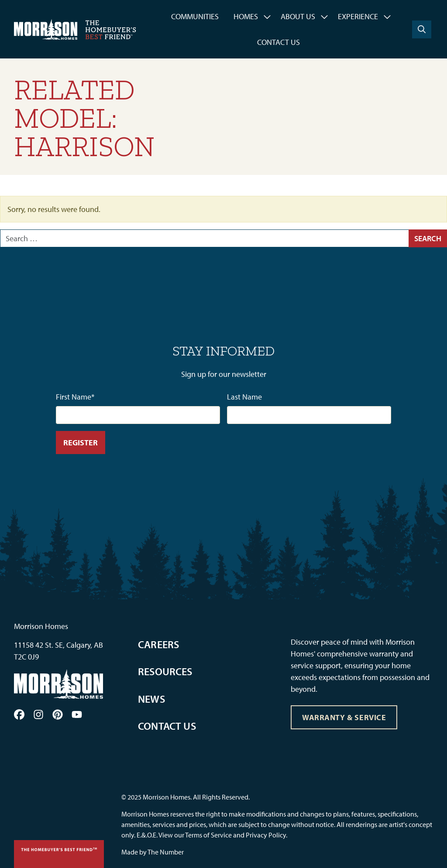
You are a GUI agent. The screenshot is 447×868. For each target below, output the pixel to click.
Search (428, 238)
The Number (166, 852)
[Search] (422, 29)
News (151, 699)
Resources (165, 671)
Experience (358, 16)
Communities (195, 16)
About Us (298, 16)
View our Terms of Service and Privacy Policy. (223, 835)
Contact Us (279, 42)
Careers (158, 644)
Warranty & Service (344, 717)
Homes (246, 16)
